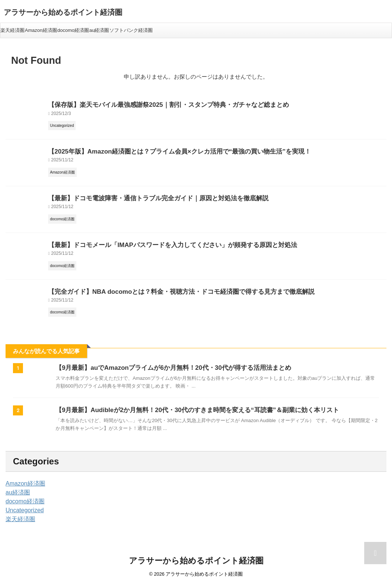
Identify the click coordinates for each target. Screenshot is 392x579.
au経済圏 (99, 30)
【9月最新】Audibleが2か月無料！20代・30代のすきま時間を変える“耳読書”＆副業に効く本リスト (189, 404)
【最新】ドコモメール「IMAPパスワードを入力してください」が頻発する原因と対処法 (158, 241)
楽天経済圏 (12, 30)
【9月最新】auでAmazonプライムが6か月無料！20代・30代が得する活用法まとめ (166, 362)
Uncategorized (22, 505)
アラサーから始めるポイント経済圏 (63, 12)
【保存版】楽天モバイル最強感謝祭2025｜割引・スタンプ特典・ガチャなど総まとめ (154, 104)
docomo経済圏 (73, 30)
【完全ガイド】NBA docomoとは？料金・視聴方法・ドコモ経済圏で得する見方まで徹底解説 (166, 287)
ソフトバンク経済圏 (131, 30)
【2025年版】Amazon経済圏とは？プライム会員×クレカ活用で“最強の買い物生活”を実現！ (164, 150)
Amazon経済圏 (41, 30)
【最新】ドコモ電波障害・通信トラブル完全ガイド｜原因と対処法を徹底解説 (145, 195)
